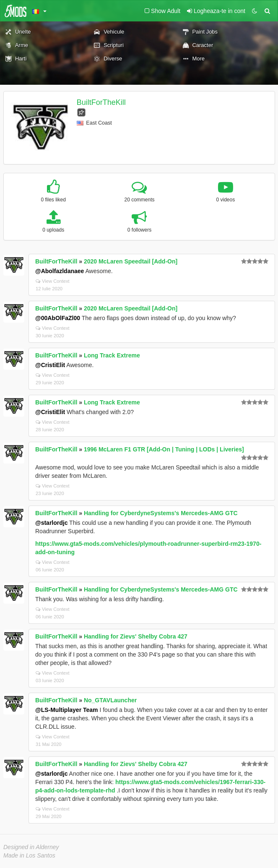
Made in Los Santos (29, 855)
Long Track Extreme (112, 355)
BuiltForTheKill (101, 102)
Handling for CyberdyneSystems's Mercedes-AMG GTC (161, 513)
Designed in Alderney (31, 847)
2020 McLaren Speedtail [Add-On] (131, 261)
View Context (53, 281)
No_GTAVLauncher (110, 700)
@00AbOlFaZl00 (58, 318)
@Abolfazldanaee (60, 271)
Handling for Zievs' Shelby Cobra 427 (136, 636)
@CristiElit (50, 365)
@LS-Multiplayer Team (67, 710)
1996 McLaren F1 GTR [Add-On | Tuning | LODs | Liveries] (164, 449)
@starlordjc (51, 523)
